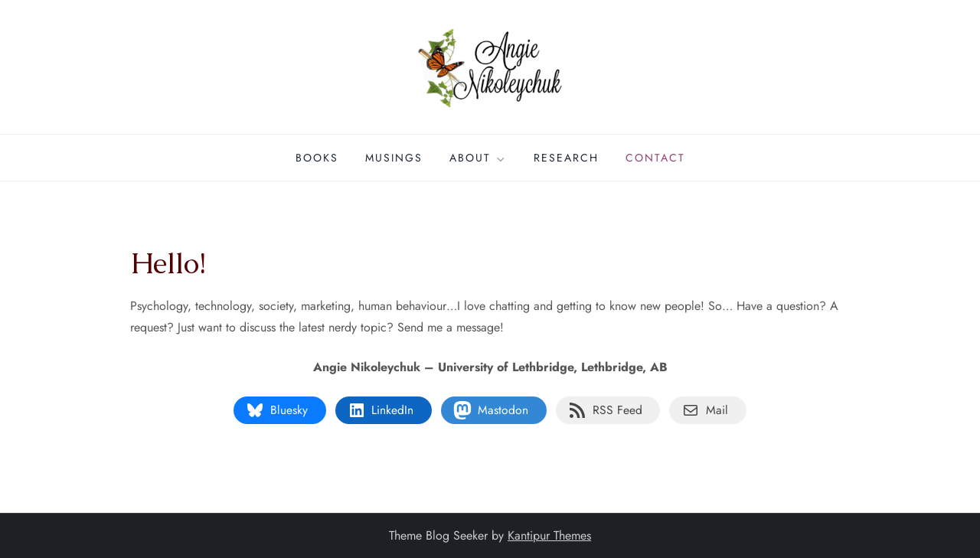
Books (317, 158)
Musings (394, 158)
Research (566, 158)
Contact (655, 158)
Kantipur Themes (549, 535)
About (478, 158)
